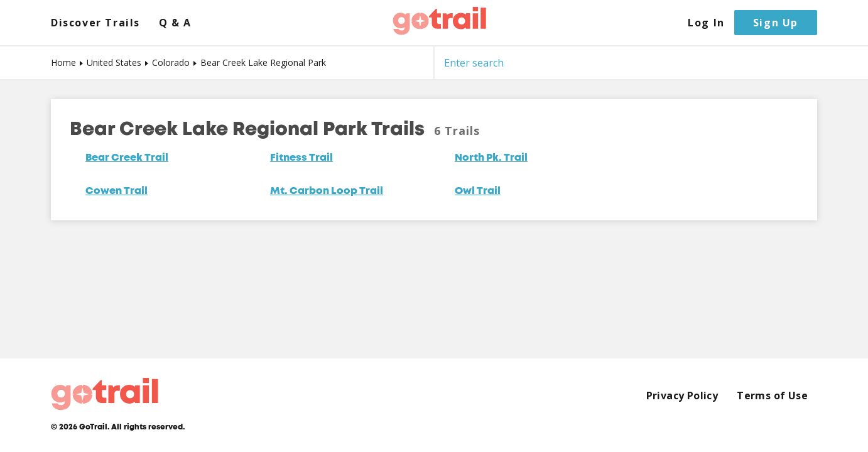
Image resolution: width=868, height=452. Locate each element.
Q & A (175, 23)
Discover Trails (95, 23)
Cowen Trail (117, 191)
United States (114, 62)
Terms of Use (772, 396)
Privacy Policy (682, 396)
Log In (706, 23)
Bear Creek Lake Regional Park (263, 62)
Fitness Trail (301, 158)
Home (63, 62)
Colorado (171, 62)
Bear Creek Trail (127, 158)
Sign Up (776, 23)
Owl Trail (478, 191)
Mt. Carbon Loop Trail (327, 191)
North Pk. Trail (491, 158)
